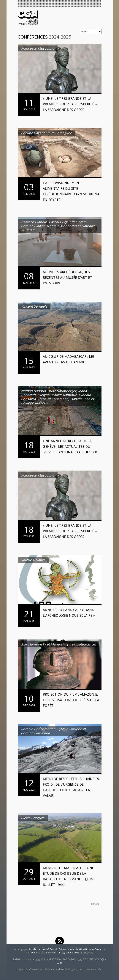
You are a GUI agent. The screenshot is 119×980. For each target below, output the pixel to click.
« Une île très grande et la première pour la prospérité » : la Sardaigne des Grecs (71, 104)
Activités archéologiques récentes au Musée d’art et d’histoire (68, 277)
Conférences (33, 37)
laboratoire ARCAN (43, 949)
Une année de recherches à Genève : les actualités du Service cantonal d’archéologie (72, 446)
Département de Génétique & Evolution (82, 949)
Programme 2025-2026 (73, 953)
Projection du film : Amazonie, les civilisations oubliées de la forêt (71, 700)
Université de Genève (44, 953)
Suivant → (96, 904)
